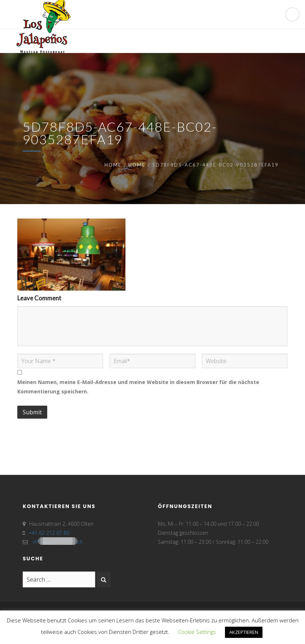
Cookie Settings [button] (197, 632)
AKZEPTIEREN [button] (244, 632)
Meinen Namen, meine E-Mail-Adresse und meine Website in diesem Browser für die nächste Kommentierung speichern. (138, 387)
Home (113, 165)
